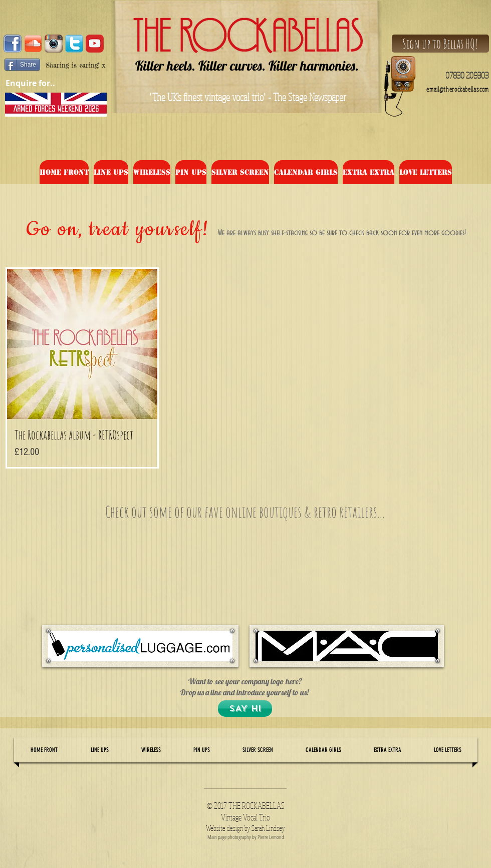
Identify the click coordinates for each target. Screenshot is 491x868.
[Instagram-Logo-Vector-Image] (54, 44)
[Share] (22, 65)
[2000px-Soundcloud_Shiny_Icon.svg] (33, 44)
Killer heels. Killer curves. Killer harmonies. (247, 66)
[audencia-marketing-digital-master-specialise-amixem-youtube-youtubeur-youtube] (95, 44)
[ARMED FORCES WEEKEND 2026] (56, 109)
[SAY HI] (245, 709)
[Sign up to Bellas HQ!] (440, 44)
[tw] (74, 44)
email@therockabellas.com (458, 89)
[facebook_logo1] (13, 44)
